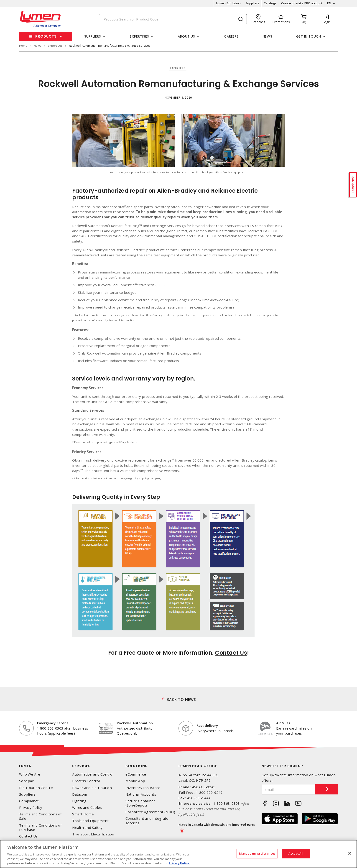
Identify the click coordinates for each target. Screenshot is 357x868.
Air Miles (283, 723)
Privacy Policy (31, 808)
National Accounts (141, 794)
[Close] (350, 853)
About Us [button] (186, 36)
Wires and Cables (87, 808)
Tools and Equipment (90, 821)
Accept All (296, 853)
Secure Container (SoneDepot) (140, 803)
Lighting (79, 801)
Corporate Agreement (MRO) (150, 812)
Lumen (25, 766)
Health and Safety (87, 828)
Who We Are (30, 774)
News (268, 36)
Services (81, 766)
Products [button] (46, 36)
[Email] (288, 789)
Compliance (29, 801)
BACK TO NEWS (181, 700)
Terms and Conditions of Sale (40, 816)
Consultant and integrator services (148, 821)
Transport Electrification (93, 834)
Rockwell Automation (135, 723)
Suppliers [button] (93, 36)
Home (23, 46)
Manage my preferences (257, 853)
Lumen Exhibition (228, 3)
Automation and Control (93, 774)
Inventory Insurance (143, 788)
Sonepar (26, 781)
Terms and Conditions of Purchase (40, 827)
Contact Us (231, 653)
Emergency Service (53, 723)
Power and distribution (92, 788)
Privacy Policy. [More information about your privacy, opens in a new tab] (179, 863)
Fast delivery (207, 725)
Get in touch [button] (309, 36)
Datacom (80, 794)
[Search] (173, 19)
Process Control (86, 781)
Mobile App (135, 781)
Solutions (136, 766)
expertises (55, 46)
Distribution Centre (36, 788)
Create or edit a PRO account (302, 3)
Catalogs (270, 3)
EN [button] (329, 3)
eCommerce (136, 774)
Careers (231, 36)
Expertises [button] (140, 36)
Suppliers (252, 3)
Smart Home (83, 814)
